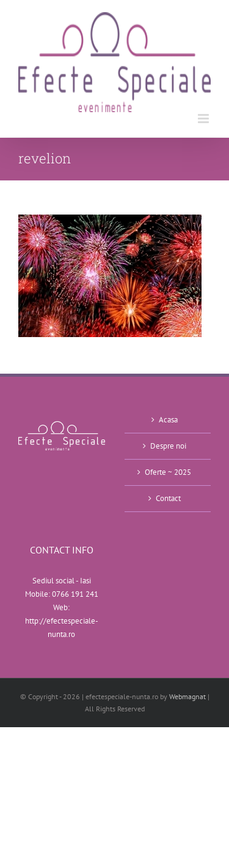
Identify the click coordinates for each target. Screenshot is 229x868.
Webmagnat (187, 696)
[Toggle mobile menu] (204, 119)
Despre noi (168, 446)
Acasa (168, 420)
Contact (168, 498)
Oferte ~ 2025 (168, 472)
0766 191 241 (75, 594)
